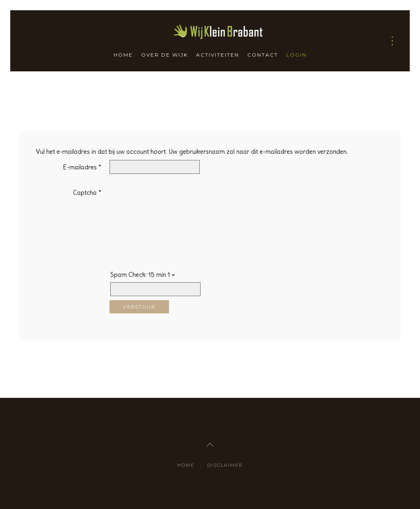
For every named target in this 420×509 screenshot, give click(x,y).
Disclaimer (225, 465)
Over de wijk (164, 55)
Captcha (87, 193)
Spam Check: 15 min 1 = (143, 275)
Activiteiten (218, 55)
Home (123, 55)
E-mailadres (82, 167)
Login (297, 55)
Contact (263, 55)
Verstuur (139, 307)
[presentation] (143, 215)
